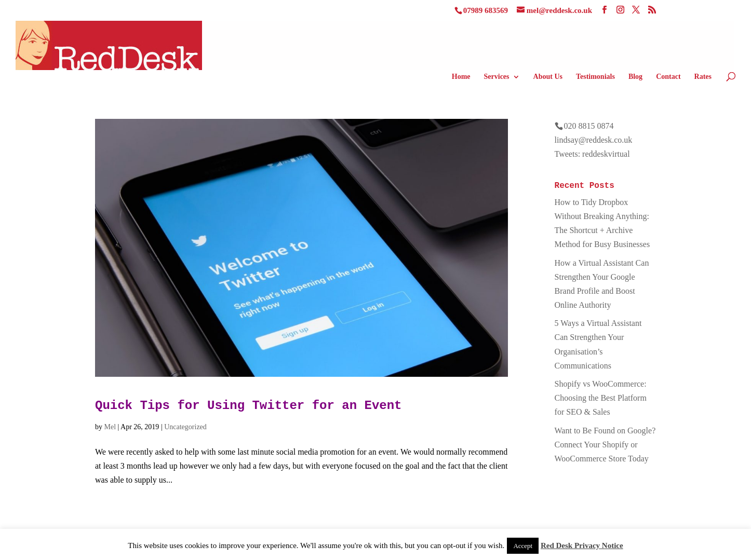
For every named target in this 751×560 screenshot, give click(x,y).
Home (461, 77)
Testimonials (595, 77)
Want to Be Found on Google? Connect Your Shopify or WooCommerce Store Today (605, 445)
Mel (110, 427)
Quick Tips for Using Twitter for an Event (249, 406)
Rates (703, 77)
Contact (668, 77)
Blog (635, 77)
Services (497, 77)
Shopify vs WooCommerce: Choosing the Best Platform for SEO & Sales (601, 398)
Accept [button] (523, 546)
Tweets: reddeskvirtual (592, 154)
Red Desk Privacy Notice (582, 545)
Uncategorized (185, 427)
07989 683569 (486, 10)
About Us (548, 77)
